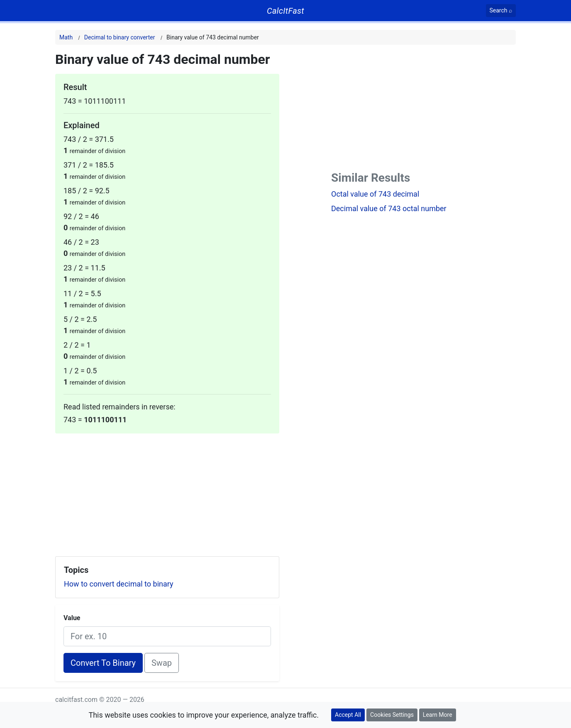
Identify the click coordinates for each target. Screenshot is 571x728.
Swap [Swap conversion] (162, 663)
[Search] (501, 11)
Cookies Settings (392, 715)
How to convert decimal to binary (119, 584)
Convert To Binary (103, 663)
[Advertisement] (167, 492)
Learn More (438, 715)
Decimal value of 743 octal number (389, 208)
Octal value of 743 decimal (375, 194)
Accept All (348, 715)
